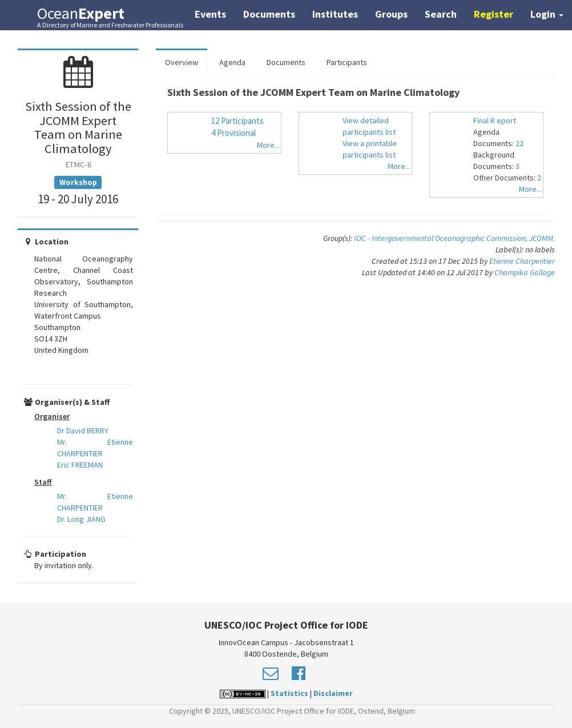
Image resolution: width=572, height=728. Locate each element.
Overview (182, 62)
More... (268, 145)
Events (210, 14)
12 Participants (237, 121)
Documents (269, 14)
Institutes (335, 14)
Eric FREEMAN (80, 465)
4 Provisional (233, 133)
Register (494, 14)
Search (441, 14)
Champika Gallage (525, 272)
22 (519, 143)
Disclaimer (333, 693)
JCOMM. (542, 238)
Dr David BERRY (83, 431)
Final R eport (495, 120)
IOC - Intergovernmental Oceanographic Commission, (442, 238)
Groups (391, 14)
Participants (347, 62)
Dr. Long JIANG (81, 519)
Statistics (289, 693)
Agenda (232, 62)
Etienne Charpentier (522, 261)
